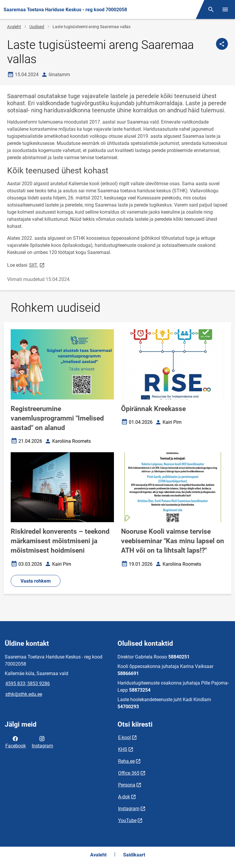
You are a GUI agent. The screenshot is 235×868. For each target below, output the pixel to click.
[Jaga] (222, 44)
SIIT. (37, 265)
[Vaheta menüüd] (225, 9)
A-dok (124, 797)
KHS (123, 749)
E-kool (124, 737)
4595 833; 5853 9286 (28, 684)
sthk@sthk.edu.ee (24, 694)
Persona (127, 785)
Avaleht (14, 27)
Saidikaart (134, 855)
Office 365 (129, 773)
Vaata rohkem (36, 581)
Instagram (42, 742)
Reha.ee (126, 761)
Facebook (16, 742)
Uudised (37, 27)
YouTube (127, 820)
